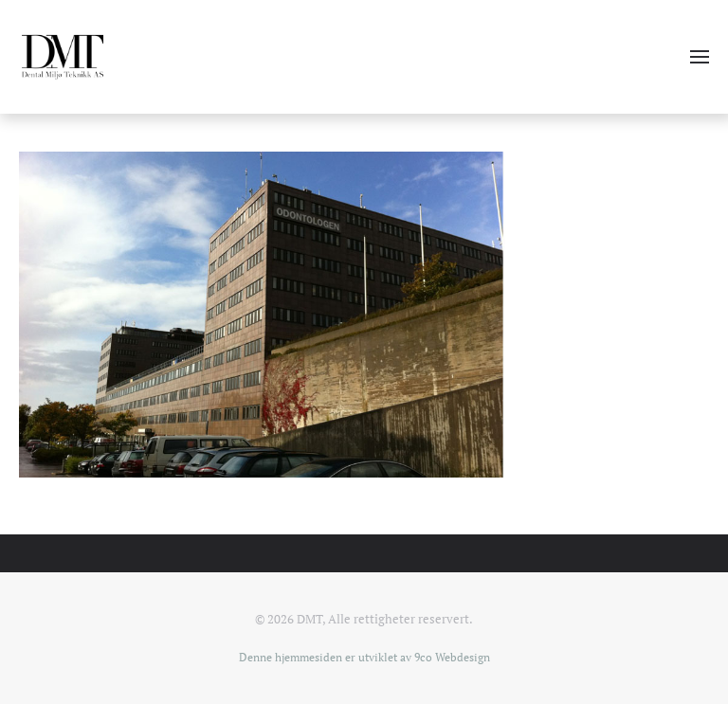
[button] (700, 57)
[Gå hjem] (62, 57)
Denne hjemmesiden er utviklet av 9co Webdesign (364, 657)
